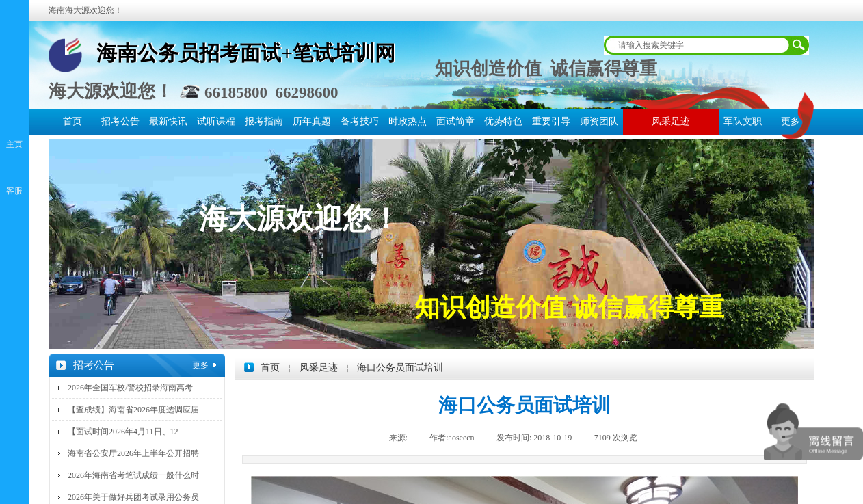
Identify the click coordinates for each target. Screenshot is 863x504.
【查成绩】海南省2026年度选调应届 (133, 410)
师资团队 (599, 121)
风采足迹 (671, 121)
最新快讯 (168, 121)
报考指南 (264, 121)
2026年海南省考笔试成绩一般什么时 (133, 475)
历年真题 (312, 121)
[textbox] (698, 45)
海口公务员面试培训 (400, 368)
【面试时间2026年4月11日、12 (123, 432)
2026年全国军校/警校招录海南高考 (130, 388)
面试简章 (455, 121)
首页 (72, 121)
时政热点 (408, 121)
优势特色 (503, 121)
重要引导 (551, 121)
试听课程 (216, 121)
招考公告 (120, 121)
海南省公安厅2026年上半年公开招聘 (133, 453)
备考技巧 (360, 121)
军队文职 (743, 121)
